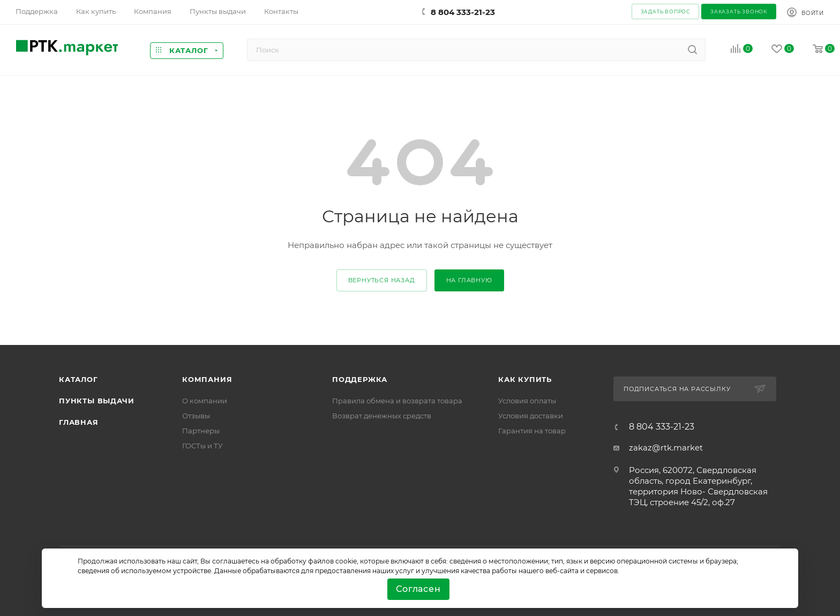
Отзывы (196, 416)
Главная (79, 422)
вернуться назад (382, 280)
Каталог (78, 379)
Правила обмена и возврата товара (397, 401)
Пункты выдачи (96, 401)
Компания (207, 379)
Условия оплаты (527, 401)
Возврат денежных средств (382, 416)
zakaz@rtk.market (666, 448)
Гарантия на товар (532, 431)
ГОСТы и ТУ (202, 446)
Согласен (418, 589)
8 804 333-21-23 (463, 12)
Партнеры (201, 431)
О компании (205, 401)
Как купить (525, 379)
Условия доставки (531, 416)
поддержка (360, 379)
